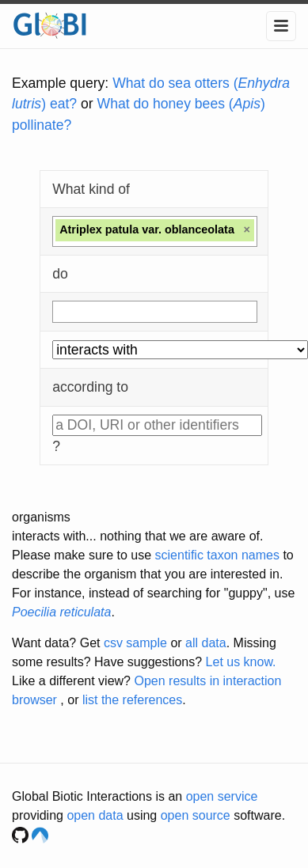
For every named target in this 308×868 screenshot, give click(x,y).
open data (95, 815)
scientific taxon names (217, 555)
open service (222, 796)
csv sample (135, 643)
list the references (132, 700)
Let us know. (241, 662)
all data (206, 643)
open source (196, 815)
